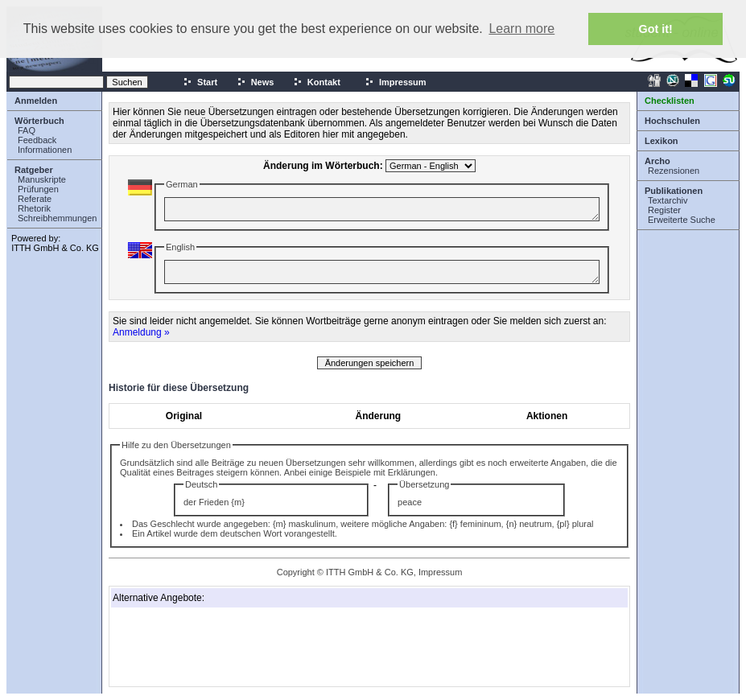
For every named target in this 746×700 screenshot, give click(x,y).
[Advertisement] (193, 647)
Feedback (37, 140)
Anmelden (36, 101)
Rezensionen (674, 171)
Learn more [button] (521, 29)
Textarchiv (668, 200)
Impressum (396, 82)
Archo (657, 161)
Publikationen (674, 191)
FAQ (27, 130)
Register (664, 210)
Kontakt (317, 82)
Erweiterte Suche (682, 220)
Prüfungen (38, 189)
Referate (35, 199)
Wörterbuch (39, 121)
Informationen (45, 150)
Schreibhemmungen (57, 218)
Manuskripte (42, 179)
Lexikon (662, 141)
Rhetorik (34, 208)
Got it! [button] (656, 29)
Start (200, 82)
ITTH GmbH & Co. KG (55, 248)
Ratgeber (34, 170)
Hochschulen (672, 121)
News (256, 82)
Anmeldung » (141, 332)
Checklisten (670, 101)
